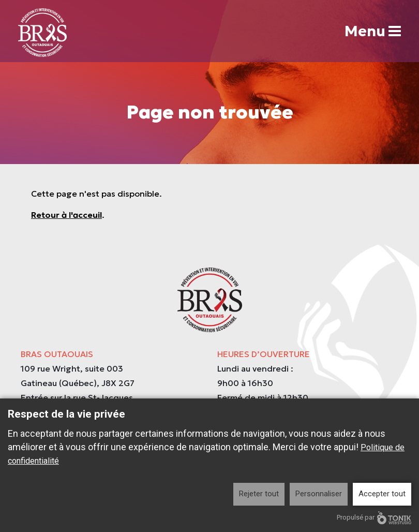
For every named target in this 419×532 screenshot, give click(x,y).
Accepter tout (382, 494)
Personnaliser (319, 494)
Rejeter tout (259, 494)
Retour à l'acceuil (66, 215)
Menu (373, 31)
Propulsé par (374, 518)
